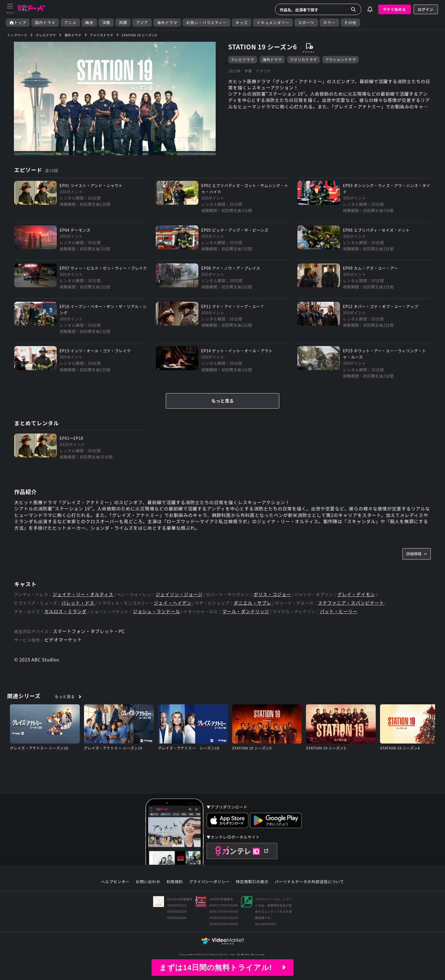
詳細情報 (417, 562)
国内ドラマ (45, 23)
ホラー (329, 23)
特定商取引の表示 (252, 891)
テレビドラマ (243, 59)
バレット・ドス (78, 612)
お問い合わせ (148, 891)
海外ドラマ (167, 23)
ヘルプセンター (115, 891)
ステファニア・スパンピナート (353, 612)
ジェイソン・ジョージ (180, 603)
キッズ (242, 23)
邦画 (123, 23)
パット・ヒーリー (341, 620)
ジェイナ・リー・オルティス (83, 603)
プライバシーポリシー (209, 891)
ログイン (426, 9)
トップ (18, 23)
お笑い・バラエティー (206, 23)
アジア (142, 23)
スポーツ (306, 23)
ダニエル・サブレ (254, 612)
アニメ (70, 23)
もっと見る (222, 409)
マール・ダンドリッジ (247, 620)
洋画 (106, 23)
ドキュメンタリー (273, 23)
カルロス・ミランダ (66, 620)
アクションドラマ (341, 59)
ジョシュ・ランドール (157, 620)
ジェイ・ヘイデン (173, 612)
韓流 (89, 23)
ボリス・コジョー (274, 603)
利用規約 (175, 891)
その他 (350, 23)
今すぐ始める (394, 9)
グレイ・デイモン (358, 603)
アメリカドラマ (304, 59)
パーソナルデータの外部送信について (309, 891)
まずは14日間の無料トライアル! (222, 968)
